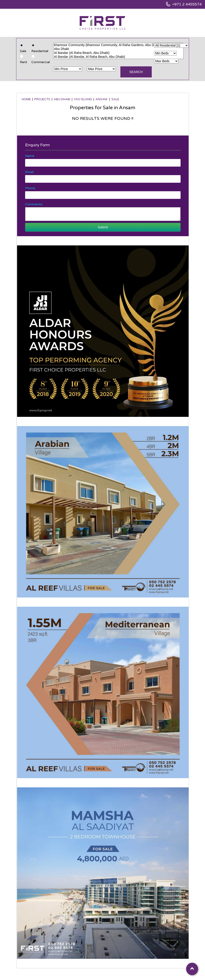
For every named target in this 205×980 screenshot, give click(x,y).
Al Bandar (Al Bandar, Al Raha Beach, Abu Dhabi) (118, 57)
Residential (40, 51)
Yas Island (83, 99)
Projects (42, 99)
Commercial (41, 62)
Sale (23, 51)
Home (26, 99)
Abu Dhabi (118, 49)
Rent (24, 62)
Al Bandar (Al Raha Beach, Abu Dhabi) (118, 53)
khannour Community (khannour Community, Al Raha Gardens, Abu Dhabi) (118, 45)
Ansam (102, 99)
